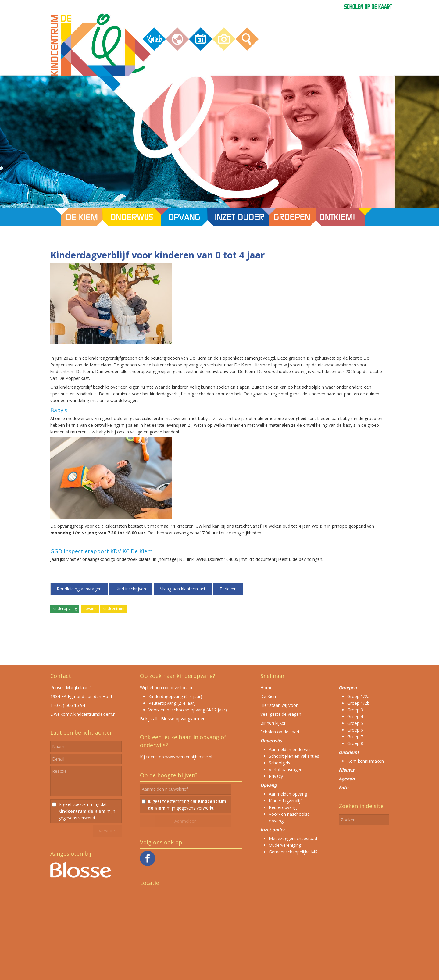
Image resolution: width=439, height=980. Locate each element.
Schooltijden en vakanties (294, 756)
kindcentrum (114, 609)
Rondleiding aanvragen (79, 589)
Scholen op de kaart (280, 732)
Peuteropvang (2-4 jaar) (172, 703)
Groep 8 (355, 743)
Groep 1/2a (358, 696)
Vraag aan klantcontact (183, 589)
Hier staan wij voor (279, 705)
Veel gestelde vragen (281, 714)
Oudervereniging (285, 845)
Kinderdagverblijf (285, 801)
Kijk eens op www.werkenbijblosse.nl (176, 757)
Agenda (347, 779)
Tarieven (228, 589)
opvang (90, 609)
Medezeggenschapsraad (293, 838)
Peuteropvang (283, 807)
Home (266, 688)
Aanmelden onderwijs (290, 749)
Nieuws (346, 770)
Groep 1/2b (358, 703)
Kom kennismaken (366, 761)
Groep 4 (355, 716)
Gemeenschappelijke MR (293, 852)
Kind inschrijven (131, 589)
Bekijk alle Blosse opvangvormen (173, 719)
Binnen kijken (273, 723)
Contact (61, 676)
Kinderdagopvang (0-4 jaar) (175, 696)
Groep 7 (355, 737)
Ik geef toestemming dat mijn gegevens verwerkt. (87, 811)
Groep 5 (355, 723)
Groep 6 (355, 730)
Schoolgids (280, 763)
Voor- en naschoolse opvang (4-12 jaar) (188, 710)
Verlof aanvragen (286, 770)
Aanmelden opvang (288, 794)
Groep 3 (355, 710)
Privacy (276, 776)
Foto (344, 788)
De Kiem (269, 696)
